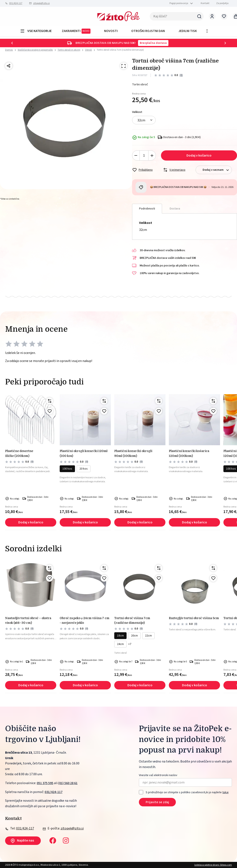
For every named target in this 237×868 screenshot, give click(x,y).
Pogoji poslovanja (179, 3)
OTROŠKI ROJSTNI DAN (148, 31)
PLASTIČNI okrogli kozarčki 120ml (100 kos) (84, 453)
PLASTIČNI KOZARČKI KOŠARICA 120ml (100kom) (189, 453)
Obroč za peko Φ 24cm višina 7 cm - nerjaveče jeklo (85, 620)
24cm (120, 644)
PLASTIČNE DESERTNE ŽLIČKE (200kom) (19, 453)
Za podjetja (222, 3)
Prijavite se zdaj (157, 802)
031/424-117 (16, 3)
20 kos (84, 469)
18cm (120, 636)
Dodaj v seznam (217, 170)
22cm (148, 636)
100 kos (67, 469)
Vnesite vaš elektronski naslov (158, 775)
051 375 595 (45, 783)
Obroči (88, 50)
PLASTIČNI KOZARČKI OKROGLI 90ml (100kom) (133, 453)
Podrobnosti (147, 209)
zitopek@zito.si (41, 3)
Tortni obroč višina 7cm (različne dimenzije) (120, 50)
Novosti (111, 31)
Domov (9, 50)
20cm (134, 636)
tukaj (225, 792)
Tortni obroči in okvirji (69, 50)
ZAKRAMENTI (76, 31)
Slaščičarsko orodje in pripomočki (35, 50)
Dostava (175, 209)
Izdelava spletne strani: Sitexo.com (213, 865)
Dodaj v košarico (199, 155)
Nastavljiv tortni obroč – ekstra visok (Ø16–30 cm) (28, 620)
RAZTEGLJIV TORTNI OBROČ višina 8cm (194, 618)
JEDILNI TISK (188, 31)
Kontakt (205, 3)
